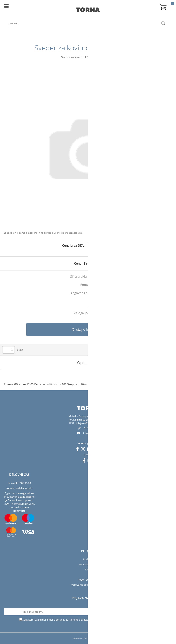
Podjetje (88, 559)
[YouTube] (91, 450)
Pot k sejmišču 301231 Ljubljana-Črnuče (81, 421)
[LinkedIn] (97, 450)
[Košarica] (163, 7)
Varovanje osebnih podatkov (88, 585)
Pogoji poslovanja (88, 580)
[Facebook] (78, 450)
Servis (88, 569)
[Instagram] (84, 450)
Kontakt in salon (88, 564)
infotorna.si (91, 433)
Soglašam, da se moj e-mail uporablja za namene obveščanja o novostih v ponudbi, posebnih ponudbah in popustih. (90, 620)
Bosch (102, 293)
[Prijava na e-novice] (168, 612)
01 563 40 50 (91, 428)
